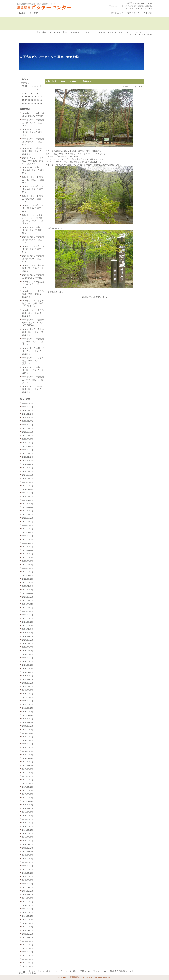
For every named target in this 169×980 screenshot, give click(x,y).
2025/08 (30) (28, 432)
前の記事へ (88, 297)
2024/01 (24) (28, 500)
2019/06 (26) (28, 697)
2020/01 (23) (28, 672)
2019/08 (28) (28, 690)
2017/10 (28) (28, 769)
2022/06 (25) (28, 568)
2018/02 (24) (28, 755)
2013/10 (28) (28, 941)
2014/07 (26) (28, 909)
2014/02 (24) (28, 927)
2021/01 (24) (28, 629)
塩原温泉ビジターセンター (139, 3)
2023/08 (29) (28, 518)
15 (38, 97)
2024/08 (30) (28, 475)
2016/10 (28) (28, 812)
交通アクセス (133, 13)
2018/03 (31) (28, 751)
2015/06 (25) (28, 869)
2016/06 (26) (28, 826)
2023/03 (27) (28, 536)
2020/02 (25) (28, 668)
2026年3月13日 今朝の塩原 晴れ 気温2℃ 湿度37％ (33, 370)
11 (26, 97)
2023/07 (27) (28, 522)
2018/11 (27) (28, 722)
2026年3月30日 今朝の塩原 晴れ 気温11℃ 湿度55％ (33, 230)
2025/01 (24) (28, 457)
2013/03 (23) (28, 966)
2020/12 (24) (28, 633)
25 (26, 103)
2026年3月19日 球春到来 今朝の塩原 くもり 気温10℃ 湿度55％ (33, 323)
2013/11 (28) (28, 937)
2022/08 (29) (28, 561)
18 (26, 100)
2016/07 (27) (28, 823)
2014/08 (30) (28, 905)
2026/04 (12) (28, 403)
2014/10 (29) (28, 898)
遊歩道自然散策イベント (122, 971)
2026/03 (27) (28, 407)
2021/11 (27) (28, 593)
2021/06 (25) (28, 611)
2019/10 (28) (28, 683)
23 (41, 100)
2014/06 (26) (28, 912)
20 (32, 100)
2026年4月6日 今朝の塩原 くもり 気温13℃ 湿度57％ (33, 170)
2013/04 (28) (28, 963)
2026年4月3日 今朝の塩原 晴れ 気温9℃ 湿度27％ (33, 199)
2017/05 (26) (28, 787)
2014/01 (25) (28, 930)
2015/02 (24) (28, 884)
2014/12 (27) (28, 891)
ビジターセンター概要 (141, 34)
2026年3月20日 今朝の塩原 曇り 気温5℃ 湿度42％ (33, 313)
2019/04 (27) (28, 704)
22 (38, 100)
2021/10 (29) (28, 597)
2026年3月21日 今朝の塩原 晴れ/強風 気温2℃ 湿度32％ (33, 303)
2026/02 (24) (28, 410)
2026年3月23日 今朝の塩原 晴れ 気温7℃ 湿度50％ (33, 284)
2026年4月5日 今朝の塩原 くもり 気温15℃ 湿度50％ (33, 180)
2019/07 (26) (28, 694)
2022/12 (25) (28, 547)
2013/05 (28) (28, 959)
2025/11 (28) (28, 421)
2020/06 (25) (28, 654)
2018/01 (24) (28, 758)
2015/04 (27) (28, 876)
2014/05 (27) (28, 916)
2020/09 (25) (28, 643)
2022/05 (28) (28, 572)
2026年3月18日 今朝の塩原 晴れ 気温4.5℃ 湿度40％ (34, 332)
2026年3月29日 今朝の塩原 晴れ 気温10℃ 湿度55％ (33, 240)
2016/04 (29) (28, 833)
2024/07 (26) (28, 478)
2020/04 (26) (28, 661)
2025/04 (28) (28, 446)
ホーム (149, 32)
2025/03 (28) (28, 450)
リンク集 (148, 13)
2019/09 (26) (28, 686)
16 (41, 97)
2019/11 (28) (28, 679)
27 (32, 103)
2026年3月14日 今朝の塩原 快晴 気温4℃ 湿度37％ (33, 361)
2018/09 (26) (28, 730)
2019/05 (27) (28, 701)
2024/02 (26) (28, 496)
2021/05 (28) (28, 615)
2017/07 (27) (28, 780)
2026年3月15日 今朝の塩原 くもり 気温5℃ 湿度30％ (33, 351)
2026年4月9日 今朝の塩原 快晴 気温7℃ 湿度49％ (33, 151)
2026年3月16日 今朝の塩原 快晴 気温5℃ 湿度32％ (33, 342)
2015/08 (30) (28, 862)
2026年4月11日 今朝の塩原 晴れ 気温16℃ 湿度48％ (33, 132)
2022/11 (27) (28, 550)
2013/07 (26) (28, 952)
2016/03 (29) (28, 837)
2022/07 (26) (28, 565)
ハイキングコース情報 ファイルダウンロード (106, 32)
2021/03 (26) (28, 622)
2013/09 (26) (28, 945)
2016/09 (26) (28, 816)
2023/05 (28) (28, 529)
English (22, 13)
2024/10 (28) (28, 468)
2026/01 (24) (28, 414)
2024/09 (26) (28, 471)
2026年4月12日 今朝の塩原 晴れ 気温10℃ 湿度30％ (33, 123)
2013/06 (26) (28, 955)
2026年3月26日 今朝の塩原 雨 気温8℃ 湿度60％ (33, 268)
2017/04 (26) (28, 790)
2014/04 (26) (28, 919)
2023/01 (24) (28, 543)
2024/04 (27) (28, 489)
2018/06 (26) (28, 740)
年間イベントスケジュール (93, 971)
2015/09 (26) (28, 859)
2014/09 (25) (28, 902)
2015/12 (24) (28, 848)
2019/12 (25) (28, 676)
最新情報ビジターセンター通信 (52, 32)
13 (32, 97)
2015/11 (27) (28, 851)
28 (35, 103)
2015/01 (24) (28, 887)
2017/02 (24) (28, 798)
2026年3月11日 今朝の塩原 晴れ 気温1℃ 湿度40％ (33, 389)
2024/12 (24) (28, 460)
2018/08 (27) (28, 733)
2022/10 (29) (28, 554)
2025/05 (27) (28, 443)
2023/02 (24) (28, 539)
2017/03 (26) (28, 794)
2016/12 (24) (28, 805)
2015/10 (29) (28, 855)
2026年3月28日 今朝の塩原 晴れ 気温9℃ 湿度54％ (33, 249)
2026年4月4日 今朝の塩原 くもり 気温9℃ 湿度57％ (33, 189)
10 (23, 97)
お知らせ (75, 32)
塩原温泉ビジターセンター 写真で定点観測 (49, 57)
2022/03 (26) (28, 579)
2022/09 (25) (28, 557)
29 (38, 103)
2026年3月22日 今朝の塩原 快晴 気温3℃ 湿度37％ (33, 294)
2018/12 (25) (28, 719)
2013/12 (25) (28, 934)
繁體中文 (34, 13)
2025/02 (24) (28, 453)
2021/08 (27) (28, 604)
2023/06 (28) (28, 525)
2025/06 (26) (28, 439)
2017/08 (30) (28, 776)
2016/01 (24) (28, 844)
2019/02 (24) (28, 712)
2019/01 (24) (28, 715)
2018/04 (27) (28, 747)
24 (23, 103)
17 (23, 100)
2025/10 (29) (28, 425)
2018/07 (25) (28, 737)
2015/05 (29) (28, 873)
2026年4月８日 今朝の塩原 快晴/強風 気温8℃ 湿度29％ (33, 161)
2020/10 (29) (28, 640)
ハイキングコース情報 (65, 971)
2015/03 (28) (28, 880)
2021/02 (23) (28, 625)
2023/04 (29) (28, 532)
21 (35, 100)
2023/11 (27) (28, 507)
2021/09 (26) (28, 600)
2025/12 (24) (28, 417)
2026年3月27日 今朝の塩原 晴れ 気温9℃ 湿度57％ (33, 259)
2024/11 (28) (28, 464)
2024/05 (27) (28, 486)
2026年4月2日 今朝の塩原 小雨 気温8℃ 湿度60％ (33, 208)
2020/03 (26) (28, 665)
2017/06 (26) (28, 783)
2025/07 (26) (28, 435)
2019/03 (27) (28, 708)
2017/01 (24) (28, 801)
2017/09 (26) (28, 773)
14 (35, 97)
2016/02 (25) (28, 841)
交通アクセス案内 (27, 973)
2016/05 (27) (28, 830)
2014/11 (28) (28, 894)
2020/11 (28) (28, 636)
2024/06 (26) (28, 482)
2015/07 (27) (28, 866)
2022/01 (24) (28, 586)
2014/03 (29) (28, 923)
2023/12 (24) (28, 504)
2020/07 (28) (28, 651)
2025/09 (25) (28, 428)
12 (29, 97)
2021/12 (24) (28, 590)
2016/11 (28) (28, 808)
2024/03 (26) (28, 493)
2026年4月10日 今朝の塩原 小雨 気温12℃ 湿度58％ (33, 142)
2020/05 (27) (28, 658)
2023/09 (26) (28, 514)
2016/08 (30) (28, 819)
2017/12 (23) (28, 762)
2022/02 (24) (28, 582)
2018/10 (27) (28, 726)
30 (41, 103)
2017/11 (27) (28, 765)
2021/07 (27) (28, 608)
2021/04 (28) (28, 618)
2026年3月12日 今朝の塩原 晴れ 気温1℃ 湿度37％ (33, 380)
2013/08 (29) (28, 948)
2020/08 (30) (28, 647)
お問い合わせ (117, 13)
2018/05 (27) (28, 744)
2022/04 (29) (28, 575)
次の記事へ (101, 297)
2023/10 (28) (28, 511)
